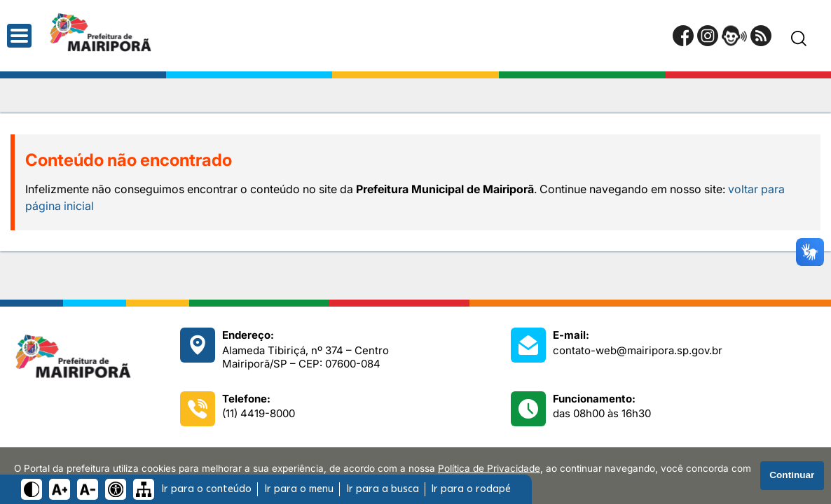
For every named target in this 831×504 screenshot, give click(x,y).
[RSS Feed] (761, 36)
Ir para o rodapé (471, 489)
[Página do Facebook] (683, 36)
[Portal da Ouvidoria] (734, 36)
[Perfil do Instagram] (708, 36)
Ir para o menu (299, 489)
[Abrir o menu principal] (19, 36)
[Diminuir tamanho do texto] (88, 489)
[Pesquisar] (799, 38)
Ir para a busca (383, 489)
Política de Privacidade (489, 468)
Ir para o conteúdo (206, 489)
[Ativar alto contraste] (32, 489)
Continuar (792, 475)
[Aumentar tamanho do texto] (60, 489)
